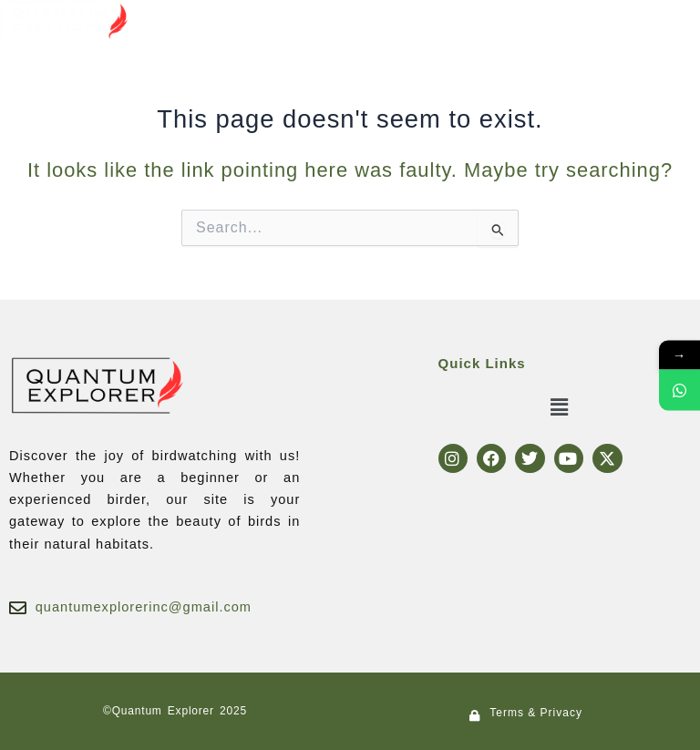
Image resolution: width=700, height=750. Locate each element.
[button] (343, 17)
